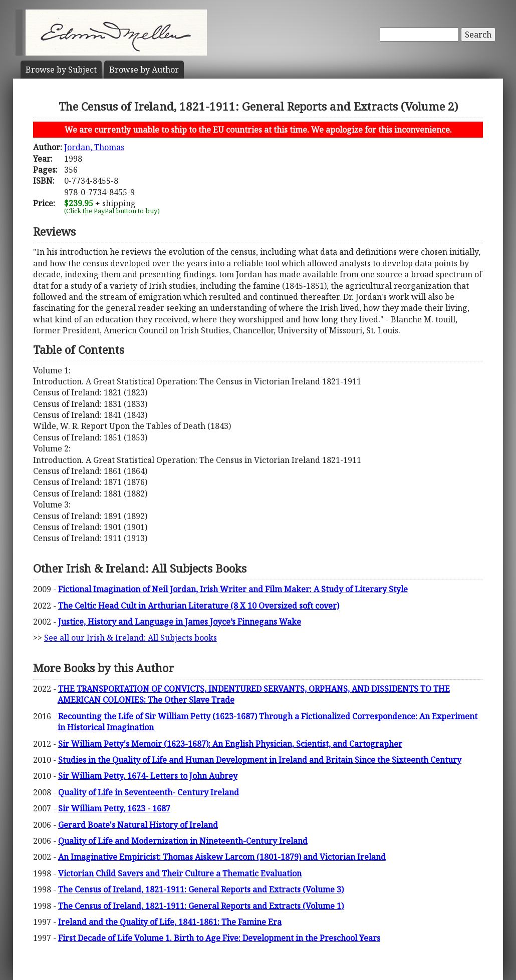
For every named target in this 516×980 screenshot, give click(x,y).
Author (144, 70)
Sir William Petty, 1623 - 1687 (114, 808)
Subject (61, 70)
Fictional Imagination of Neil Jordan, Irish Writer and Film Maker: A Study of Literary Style (233, 589)
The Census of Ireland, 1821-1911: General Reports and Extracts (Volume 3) (201, 889)
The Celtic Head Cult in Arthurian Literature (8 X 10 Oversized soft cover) (199, 606)
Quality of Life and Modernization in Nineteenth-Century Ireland (183, 841)
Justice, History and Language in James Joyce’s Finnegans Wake (180, 622)
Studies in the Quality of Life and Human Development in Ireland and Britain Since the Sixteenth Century (260, 760)
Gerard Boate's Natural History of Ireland (138, 825)
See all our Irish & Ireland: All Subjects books (131, 638)
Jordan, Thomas (94, 147)
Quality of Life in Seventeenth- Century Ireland (149, 792)
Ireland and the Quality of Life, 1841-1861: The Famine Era (170, 922)
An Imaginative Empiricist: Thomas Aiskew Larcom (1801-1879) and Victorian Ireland (222, 857)
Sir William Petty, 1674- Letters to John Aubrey (148, 776)
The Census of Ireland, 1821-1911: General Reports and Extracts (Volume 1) (201, 906)
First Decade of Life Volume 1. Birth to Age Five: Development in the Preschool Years (219, 938)
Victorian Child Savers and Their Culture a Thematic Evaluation (180, 873)
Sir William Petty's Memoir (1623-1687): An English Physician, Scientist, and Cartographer (230, 744)
